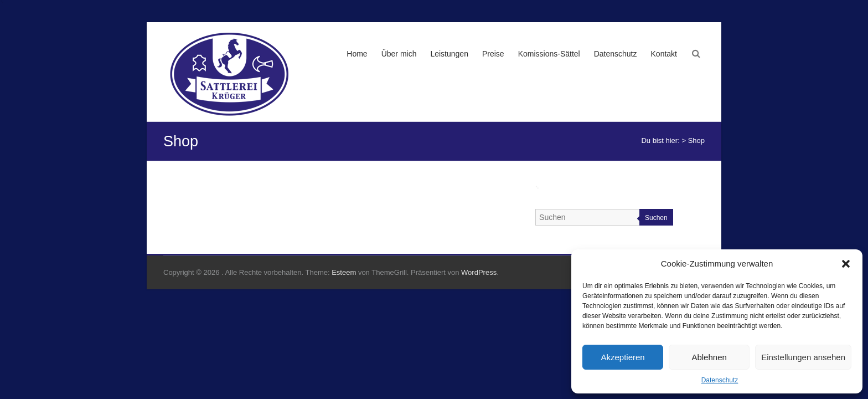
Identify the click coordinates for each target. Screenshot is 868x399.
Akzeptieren (622, 357)
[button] (846, 264)
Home (357, 54)
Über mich (399, 54)
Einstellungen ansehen (803, 357)
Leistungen (449, 54)
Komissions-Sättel (549, 54)
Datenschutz (720, 380)
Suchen (656, 218)
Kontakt (664, 54)
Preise (493, 54)
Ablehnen (709, 357)
